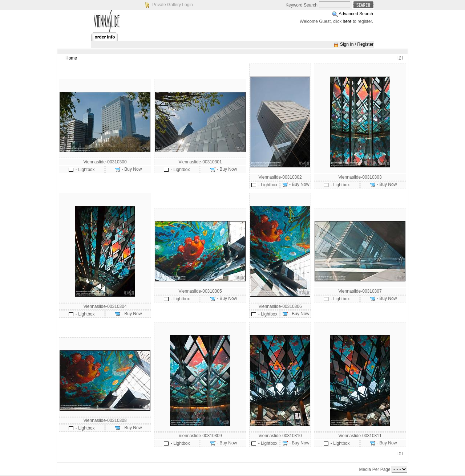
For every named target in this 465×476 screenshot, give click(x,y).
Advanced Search (356, 14)
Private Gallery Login (172, 5)
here (347, 21)
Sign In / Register (357, 44)
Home (71, 58)
